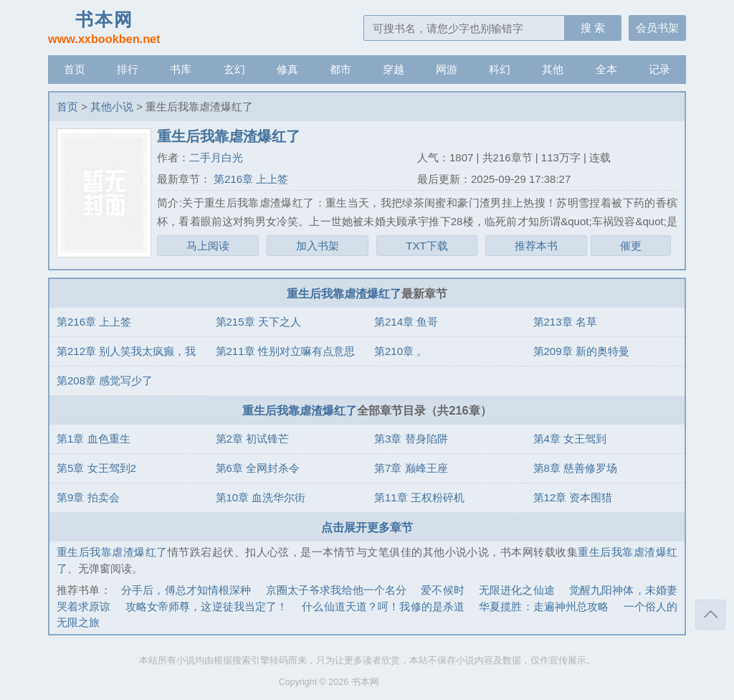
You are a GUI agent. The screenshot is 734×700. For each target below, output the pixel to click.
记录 (659, 69)
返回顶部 (710, 615)
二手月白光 (216, 157)
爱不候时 (443, 590)
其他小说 (112, 107)
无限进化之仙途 (517, 590)
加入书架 (318, 246)
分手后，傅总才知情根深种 (186, 590)
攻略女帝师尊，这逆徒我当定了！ (207, 606)
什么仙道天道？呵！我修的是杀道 (383, 606)
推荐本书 (536, 246)
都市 (340, 69)
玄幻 (234, 69)
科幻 (500, 69)
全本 (606, 69)
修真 (287, 69)
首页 (75, 69)
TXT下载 (426, 246)
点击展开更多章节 (367, 527)
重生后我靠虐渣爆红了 (344, 293)
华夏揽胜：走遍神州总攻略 (544, 606)
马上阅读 (208, 246)
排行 (128, 69)
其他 (553, 69)
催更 (631, 246)
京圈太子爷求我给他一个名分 (337, 590)
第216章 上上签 (249, 179)
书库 (181, 69)
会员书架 (657, 28)
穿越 (394, 69)
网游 (447, 69)
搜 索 (593, 28)
